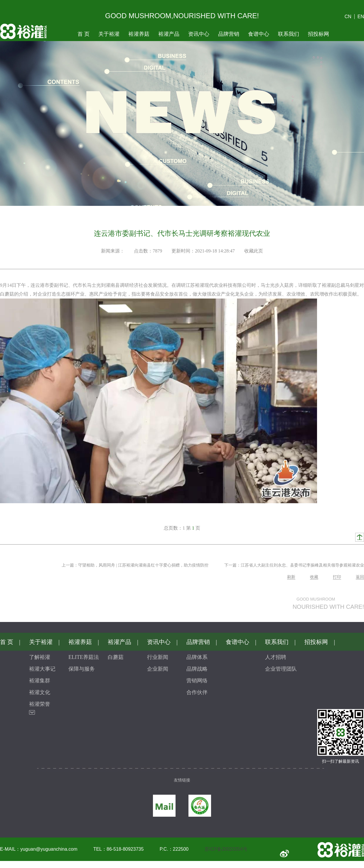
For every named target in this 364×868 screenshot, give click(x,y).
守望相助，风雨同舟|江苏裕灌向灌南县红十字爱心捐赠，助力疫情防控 (143, 565)
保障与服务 (82, 669)
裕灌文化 (40, 692)
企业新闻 (158, 669)
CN (348, 17)
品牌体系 (197, 657)
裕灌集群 (40, 681)
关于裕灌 (109, 34)
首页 (84, 34)
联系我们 (289, 34)
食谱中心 (259, 34)
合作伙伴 (197, 692)
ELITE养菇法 (84, 657)
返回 (360, 577)
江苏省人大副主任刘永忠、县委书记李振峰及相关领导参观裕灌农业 (302, 565)
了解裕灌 (40, 657)
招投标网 (318, 34)
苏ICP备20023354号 (226, 849)
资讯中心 (199, 34)
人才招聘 (276, 657)
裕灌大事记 (42, 669)
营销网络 (197, 681)
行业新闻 (158, 657)
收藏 (314, 577)
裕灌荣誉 (40, 704)
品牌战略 (197, 669)
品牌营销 (229, 34)
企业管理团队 (281, 669)
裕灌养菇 (139, 34)
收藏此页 (254, 251)
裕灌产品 (169, 34)
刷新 (291, 577)
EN (361, 17)
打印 (337, 577)
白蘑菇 (116, 657)
